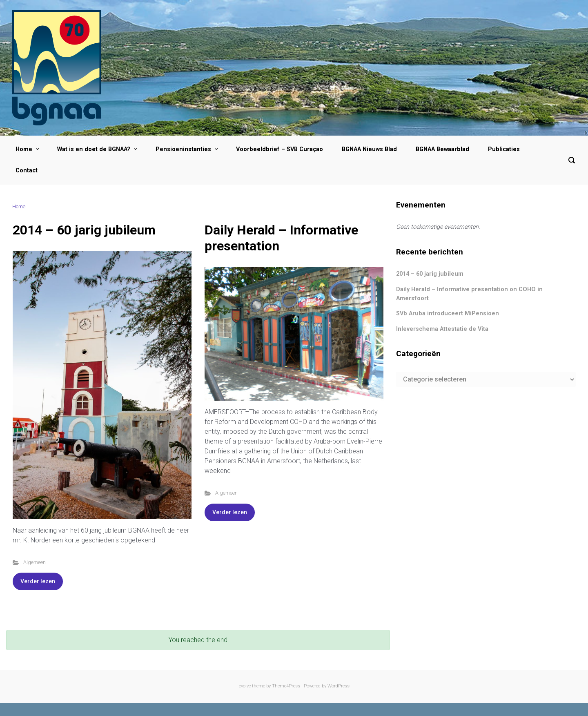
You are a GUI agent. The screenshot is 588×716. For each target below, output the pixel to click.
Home (19, 206)
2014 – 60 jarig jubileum (84, 230)
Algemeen (35, 562)
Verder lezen (38, 581)
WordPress (339, 686)
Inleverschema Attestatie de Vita (442, 329)
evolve (245, 686)
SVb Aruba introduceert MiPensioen (448, 313)
